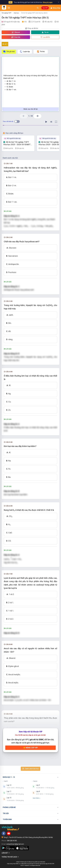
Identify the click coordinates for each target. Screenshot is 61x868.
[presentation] (11, 558)
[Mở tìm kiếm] (38, 8)
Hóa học (16, 13)
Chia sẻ (16, 32)
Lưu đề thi (45, 37)
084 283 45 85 (12, 841)
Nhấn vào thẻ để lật (31, 109)
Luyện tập (25, 52)
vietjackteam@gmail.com (15, 844)
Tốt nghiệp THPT (7, 13)
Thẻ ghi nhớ (9, 52)
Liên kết (6, 853)
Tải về (45, 32)
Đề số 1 (5, 44)
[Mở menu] (9, 8)
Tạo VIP (45, 8)
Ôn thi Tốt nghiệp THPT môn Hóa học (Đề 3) (34, 13)
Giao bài (16, 37)
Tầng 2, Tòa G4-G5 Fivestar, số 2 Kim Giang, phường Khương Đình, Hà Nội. (28, 837)
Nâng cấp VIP (31, 748)
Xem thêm (36, 798)
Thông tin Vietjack (10, 857)
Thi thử (41, 52)
